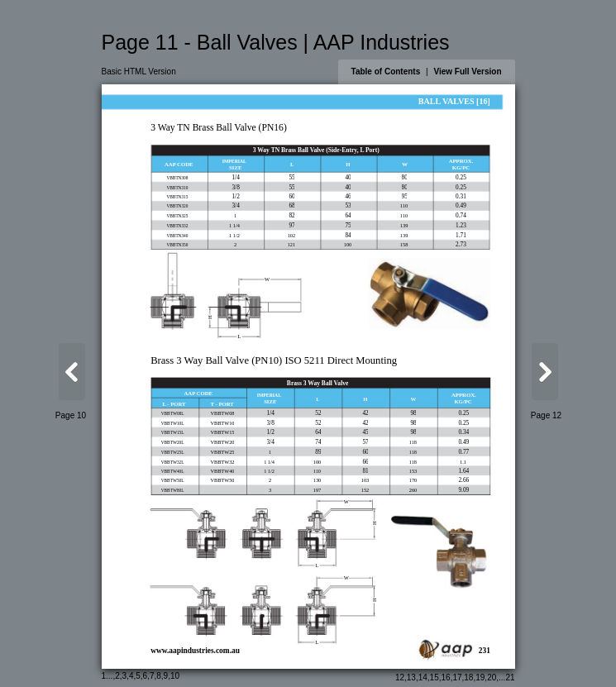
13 (411, 677)
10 (175, 676)
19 (480, 677)
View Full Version (467, 72)
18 (468, 677)
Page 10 (71, 415)
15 (435, 677)
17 (457, 677)
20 (492, 677)
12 (400, 677)
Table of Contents (386, 72)
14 (423, 677)
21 (510, 677)
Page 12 (546, 415)
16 (446, 677)
